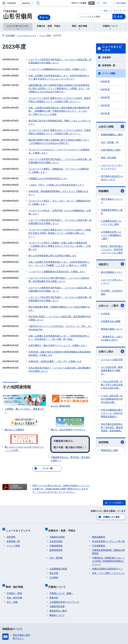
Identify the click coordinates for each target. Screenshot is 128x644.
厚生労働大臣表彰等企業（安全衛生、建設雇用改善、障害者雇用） (112, 427)
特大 (105, 3)
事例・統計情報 (15, 558)
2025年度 (105, 89)
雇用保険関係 (56, 523)
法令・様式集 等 (110, 142)
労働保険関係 (56, 518)
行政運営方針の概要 (111, 321)
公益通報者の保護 (58, 541)
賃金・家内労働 (14, 567)
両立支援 (54, 546)
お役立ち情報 (111, 126)
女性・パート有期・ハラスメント (108, 546)
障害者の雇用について (112, 329)
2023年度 (105, 105)
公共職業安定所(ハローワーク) (64, 572)
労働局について (58, 558)
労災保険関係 (99, 518)
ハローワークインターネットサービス (112, 167)
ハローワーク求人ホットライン (112, 281)
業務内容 (54, 567)
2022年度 (105, 113)
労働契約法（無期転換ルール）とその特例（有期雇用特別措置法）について (108, 534)
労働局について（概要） (61, 563)
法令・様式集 (56, 530)
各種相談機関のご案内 (112, 135)
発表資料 (106, 57)
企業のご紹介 (111, 351)
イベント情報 (109, 73)
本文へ (107, 11)
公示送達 (105, 314)
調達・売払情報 (109, 158)
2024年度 (105, 97)
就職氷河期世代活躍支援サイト (107, 541)
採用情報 (111, 442)
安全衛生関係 (56, 514)
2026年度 (105, 81)
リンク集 (9, 619)
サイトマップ (120, 11)
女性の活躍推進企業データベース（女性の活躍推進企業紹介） (112, 413)
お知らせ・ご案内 (111, 305)
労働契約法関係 (57, 509)
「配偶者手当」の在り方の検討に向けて (112, 338)
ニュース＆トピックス (112, 49)
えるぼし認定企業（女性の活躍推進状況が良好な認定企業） (112, 399)
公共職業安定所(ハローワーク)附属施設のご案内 (111, 235)
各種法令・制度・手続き (63, 504)
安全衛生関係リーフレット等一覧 (108, 514)
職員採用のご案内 (110, 450)
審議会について (57, 585)
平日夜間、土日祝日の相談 (112, 292)
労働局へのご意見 (112, 492)
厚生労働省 (121, 3)
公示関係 (54, 550)
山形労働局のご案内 (111, 150)
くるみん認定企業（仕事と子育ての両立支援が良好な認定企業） (112, 385)
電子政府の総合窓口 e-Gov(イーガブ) (112, 178)
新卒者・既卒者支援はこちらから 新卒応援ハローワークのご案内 (112, 249)
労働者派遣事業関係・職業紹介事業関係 (108, 524)
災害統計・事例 (14, 563)
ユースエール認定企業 (112, 359)
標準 (91, 3)
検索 (120, 17)
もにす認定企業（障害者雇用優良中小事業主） (112, 370)
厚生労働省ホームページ (112, 201)
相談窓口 (111, 264)
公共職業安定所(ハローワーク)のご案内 (111, 223)
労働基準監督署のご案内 (112, 212)
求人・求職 (12, 572)
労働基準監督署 (57, 576)
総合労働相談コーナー (112, 272)
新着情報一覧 (109, 65)
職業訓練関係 (99, 509)
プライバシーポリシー (30, 619)
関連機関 (111, 191)
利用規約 (51, 619)
